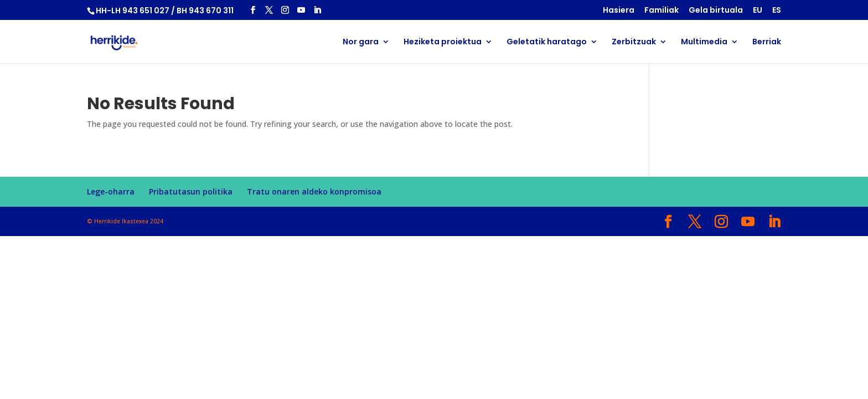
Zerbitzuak (634, 42)
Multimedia (704, 42)
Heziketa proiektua (443, 42)
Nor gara (361, 42)
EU (758, 11)
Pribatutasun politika (191, 191)
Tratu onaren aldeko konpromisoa (314, 191)
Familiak (662, 11)
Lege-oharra (111, 191)
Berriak (767, 42)
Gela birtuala (716, 11)
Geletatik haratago (547, 42)
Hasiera (619, 11)
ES (777, 11)
